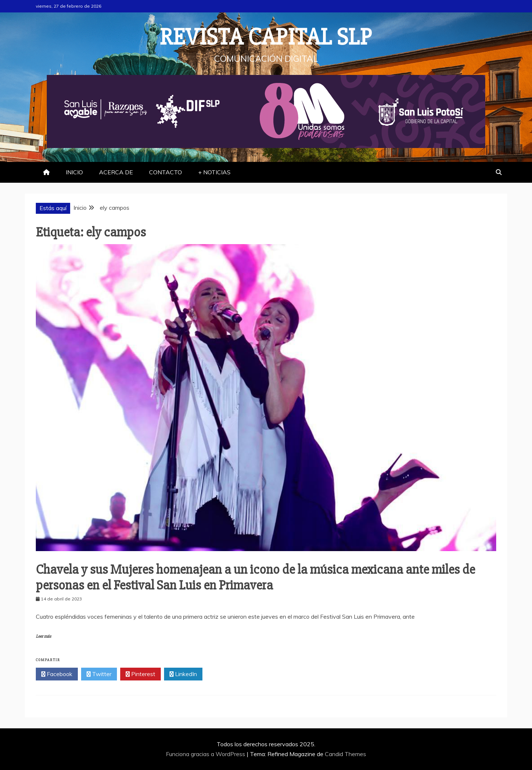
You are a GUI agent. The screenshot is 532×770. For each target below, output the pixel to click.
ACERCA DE (116, 172)
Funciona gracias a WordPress (206, 754)
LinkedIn (183, 674)
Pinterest (140, 674)
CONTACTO (166, 172)
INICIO (74, 172)
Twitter (99, 674)
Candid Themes (345, 754)
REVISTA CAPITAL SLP (266, 37)
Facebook (57, 674)
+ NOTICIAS (214, 172)
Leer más (43, 636)
